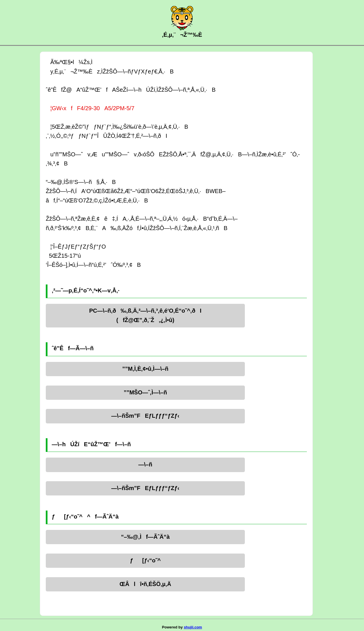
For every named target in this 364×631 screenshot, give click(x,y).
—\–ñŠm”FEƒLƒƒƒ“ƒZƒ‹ (145, 416)
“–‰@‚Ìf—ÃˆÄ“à (145, 537)
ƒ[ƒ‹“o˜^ (145, 560)
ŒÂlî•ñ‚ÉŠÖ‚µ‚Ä (145, 584)
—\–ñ (145, 464)
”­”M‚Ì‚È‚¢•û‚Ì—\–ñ (145, 369)
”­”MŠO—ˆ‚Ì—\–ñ (145, 392)
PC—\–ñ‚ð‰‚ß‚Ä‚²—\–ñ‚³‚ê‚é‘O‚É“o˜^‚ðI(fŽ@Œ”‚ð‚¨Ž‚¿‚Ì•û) (145, 315)
